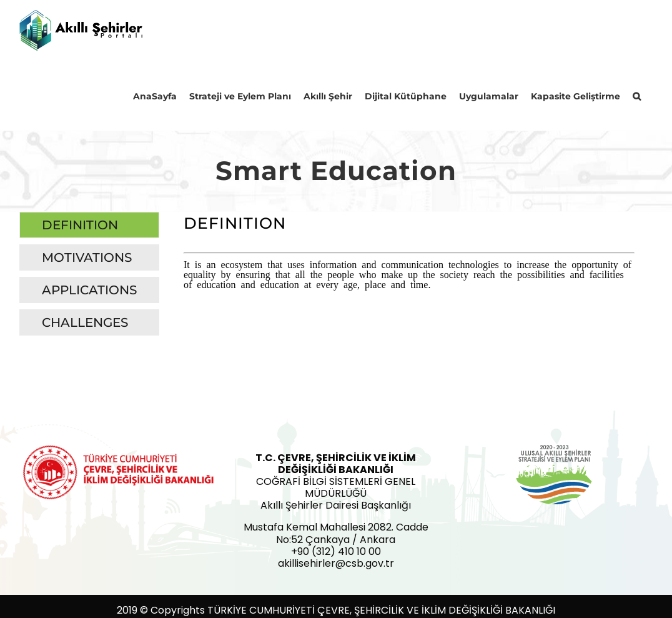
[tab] (89, 225)
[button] (637, 96)
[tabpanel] (409, 277)
